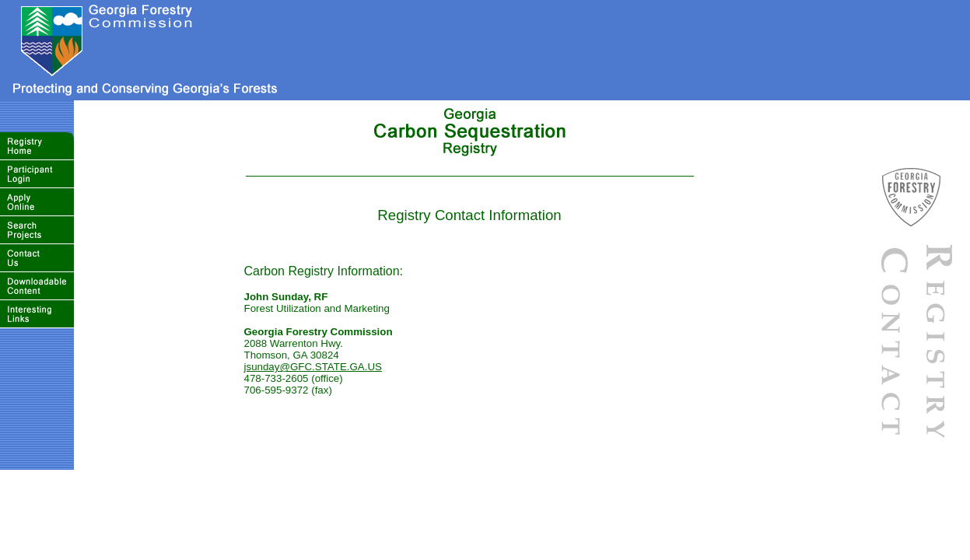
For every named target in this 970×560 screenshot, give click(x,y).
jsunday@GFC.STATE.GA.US (313, 367)
